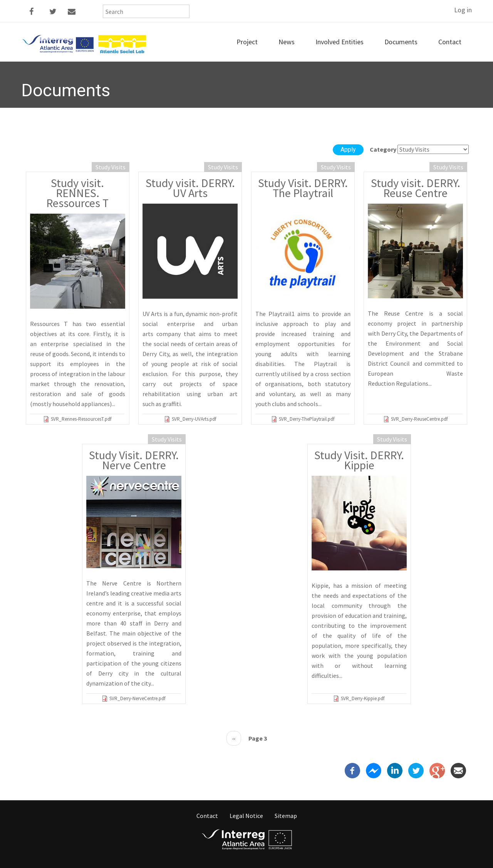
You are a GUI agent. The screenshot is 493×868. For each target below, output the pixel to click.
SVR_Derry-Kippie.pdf (363, 698)
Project (247, 42)
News (287, 42)
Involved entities (340, 42)
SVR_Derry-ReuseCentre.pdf (419, 419)
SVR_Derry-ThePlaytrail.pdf (307, 419)
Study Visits (111, 167)
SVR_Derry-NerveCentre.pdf (137, 698)
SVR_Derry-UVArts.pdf (194, 419)
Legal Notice (246, 816)
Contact (450, 42)
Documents (401, 42)
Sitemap (286, 816)
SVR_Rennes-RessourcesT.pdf (81, 419)
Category (383, 149)
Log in (463, 10)
